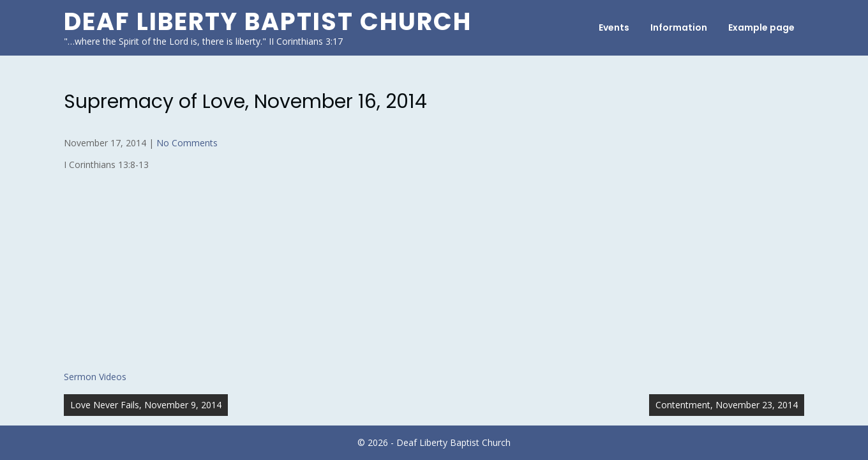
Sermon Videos (95, 377)
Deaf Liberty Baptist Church (268, 21)
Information (679, 27)
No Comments (187, 143)
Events (614, 27)
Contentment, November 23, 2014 (727, 405)
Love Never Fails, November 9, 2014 (146, 405)
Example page (761, 27)
